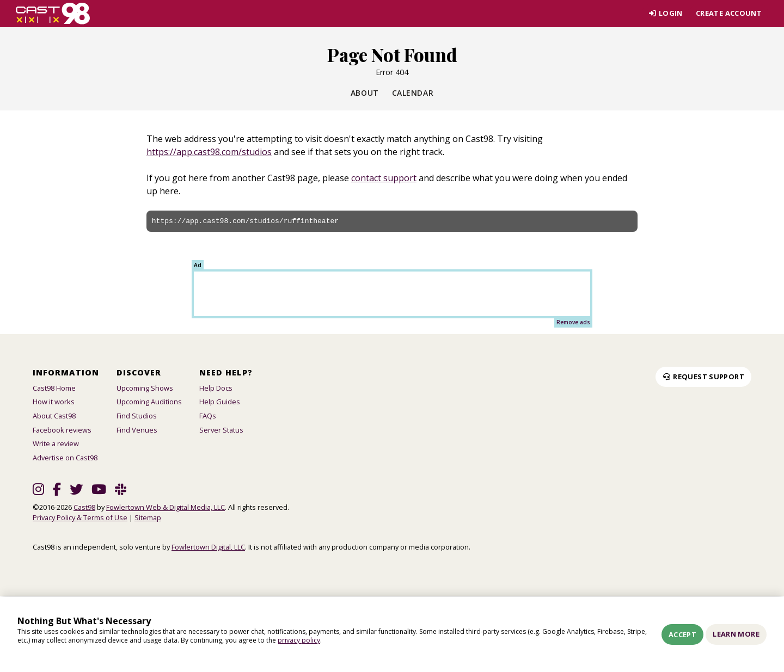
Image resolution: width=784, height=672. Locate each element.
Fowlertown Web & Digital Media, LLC (166, 507)
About (365, 93)
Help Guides (220, 402)
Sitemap (148, 517)
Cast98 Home (54, 388)
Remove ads (573, 322)
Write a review (56, 443)
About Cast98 (54, 416)
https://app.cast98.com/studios (209, 152)
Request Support (703, 377)
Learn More (736, 634)
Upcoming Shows (145, 388)
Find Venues (137, 430)
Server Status (221, 430)
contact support (384, 178)
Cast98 (84, 507)
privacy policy (299, 640)
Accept (682, 634)
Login (666, 13)
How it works (54, 402)
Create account (729, 13)
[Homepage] (53, 14)
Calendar (413, 93)
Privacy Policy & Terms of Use (80, 517)
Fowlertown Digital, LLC (208, 547)
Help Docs (216, 388)
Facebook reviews (62, 430)
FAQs (208, 416)
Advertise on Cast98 (65, 458)
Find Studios (137, 416)
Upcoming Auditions (149, 402)
